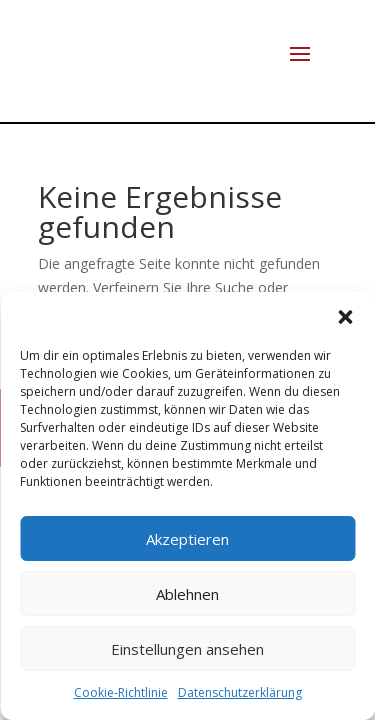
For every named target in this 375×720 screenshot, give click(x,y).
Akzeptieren (187, 539)
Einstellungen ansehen (187, 649)
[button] (345, 317)
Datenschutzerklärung (240, 692)
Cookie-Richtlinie (121, 692)
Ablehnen (187, 594)
